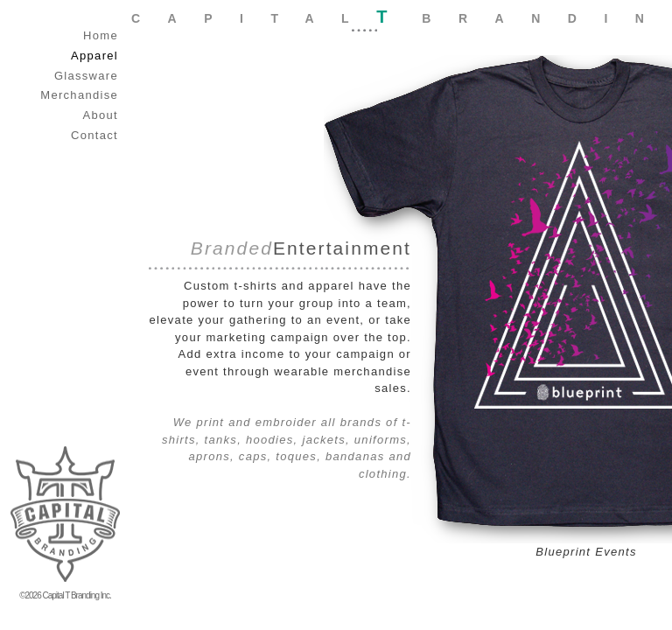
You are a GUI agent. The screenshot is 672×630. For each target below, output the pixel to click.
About (101, 115)
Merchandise (79, 95)
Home (101, 35)
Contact (94, 135)
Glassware (86, 76)
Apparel (94, 56)
